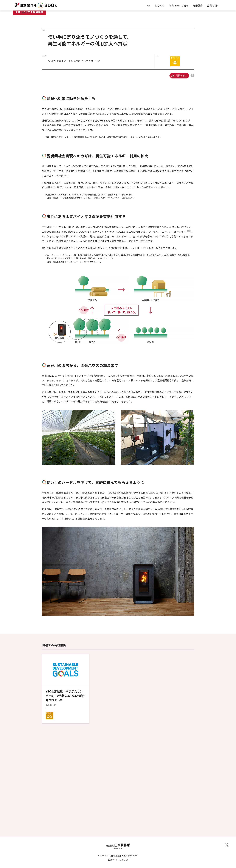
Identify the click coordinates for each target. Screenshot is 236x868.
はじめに (160, 6)
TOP (148, 6)
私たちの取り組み (179, 6)
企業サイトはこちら (117, 860)
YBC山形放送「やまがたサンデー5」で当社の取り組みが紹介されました (65, 787)
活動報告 (198, 6)
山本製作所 (26, 5)
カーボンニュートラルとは (86, 353)
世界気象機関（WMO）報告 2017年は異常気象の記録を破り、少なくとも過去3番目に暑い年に (115, 229)
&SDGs (47, 5)
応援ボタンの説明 (192, 167)
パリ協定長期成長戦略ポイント (74, 289)
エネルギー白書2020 (122, 289)
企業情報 (213, 6)
